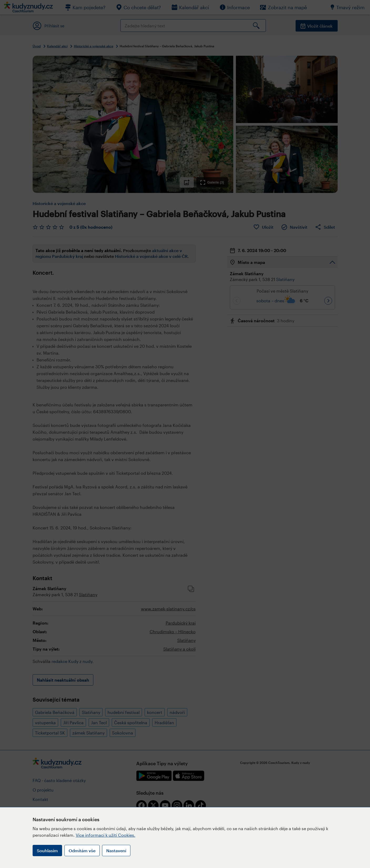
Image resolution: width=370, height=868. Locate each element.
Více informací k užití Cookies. (106, 835)
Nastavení (116, 851)
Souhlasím (47, 851)
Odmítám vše (82, 851)
